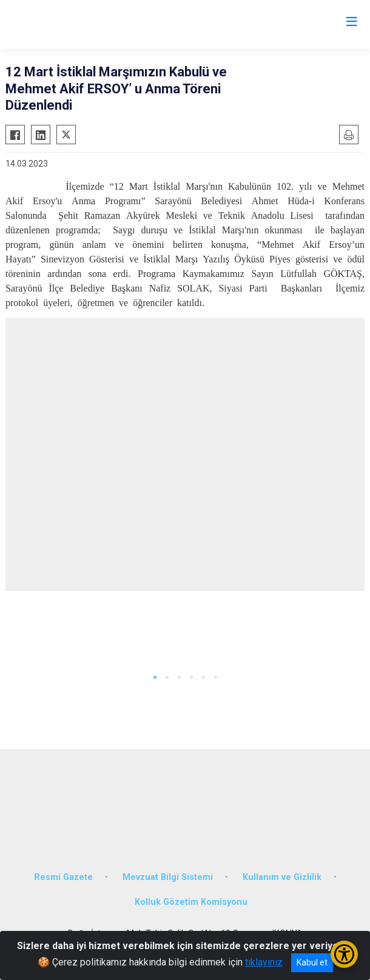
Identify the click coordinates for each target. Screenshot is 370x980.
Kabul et (312, 962)
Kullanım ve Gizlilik (282, 877)
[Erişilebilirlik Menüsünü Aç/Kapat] (344, 954)
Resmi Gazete (63, 877)
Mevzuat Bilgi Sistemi (168, 877)
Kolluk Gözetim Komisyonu (191, 902)
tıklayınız (264, 962)
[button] (155, 677)
